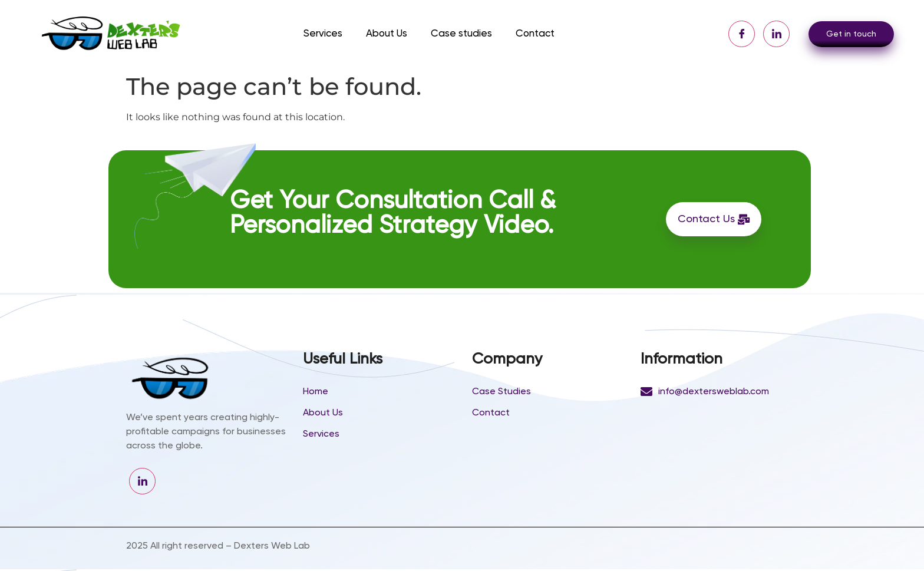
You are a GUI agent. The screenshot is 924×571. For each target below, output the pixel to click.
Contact (535, 34)
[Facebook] (742, 34)
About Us (387, 34)
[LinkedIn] (776, 34)
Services (323, 34)
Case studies (461, 34)
